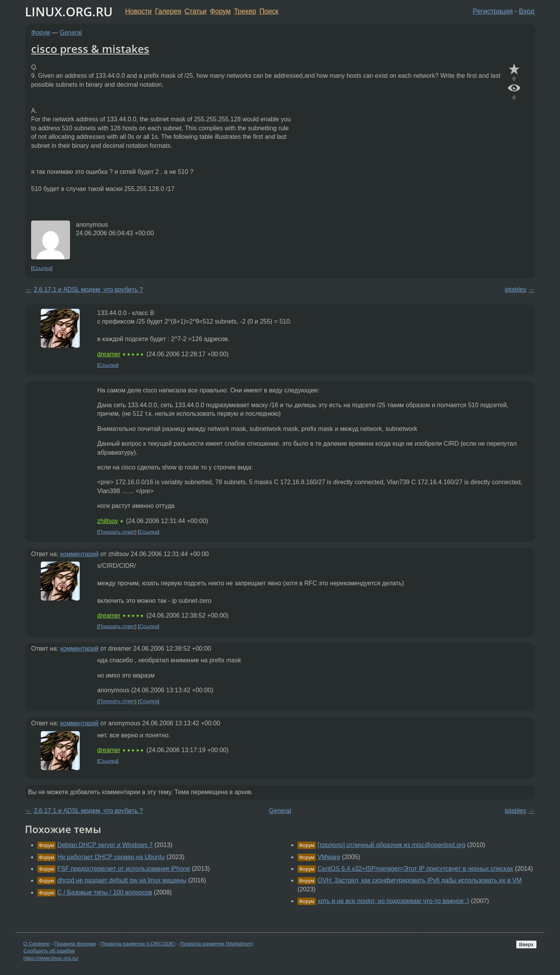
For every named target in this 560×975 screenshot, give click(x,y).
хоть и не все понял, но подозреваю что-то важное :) (393, 901)
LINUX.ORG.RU (69, 11)
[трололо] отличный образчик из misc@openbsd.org (391, 845)
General (71, 32)
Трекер (245, 11)
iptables (515, 290)
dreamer (109, 354)
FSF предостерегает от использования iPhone (124, 869)
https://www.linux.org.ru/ (51, 958)
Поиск (269, 11)
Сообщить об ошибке (49, 951)
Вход (527, 11)
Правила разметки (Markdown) (216, 944)
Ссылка (42, 268)
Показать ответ (117, 532)
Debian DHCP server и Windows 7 (105, 845)
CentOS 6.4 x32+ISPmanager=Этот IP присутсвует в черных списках (415, 869)
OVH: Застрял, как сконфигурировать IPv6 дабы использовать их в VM (419, 880)
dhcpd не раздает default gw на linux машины (122, 880)
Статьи (195, 11)
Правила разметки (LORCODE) (138, 944)
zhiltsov (108, 521)
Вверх (526, 944)
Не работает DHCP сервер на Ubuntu (111, 857)
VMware (329, 857)
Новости (138, 11)
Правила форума (75, 944)
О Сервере (37, 944)
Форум (220, 11)
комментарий (80, 554)
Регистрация (493, 11)
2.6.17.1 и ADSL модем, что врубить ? (88, 290)
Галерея (168, 11)
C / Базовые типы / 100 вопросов (105, 892)
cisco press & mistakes (90, 49)
